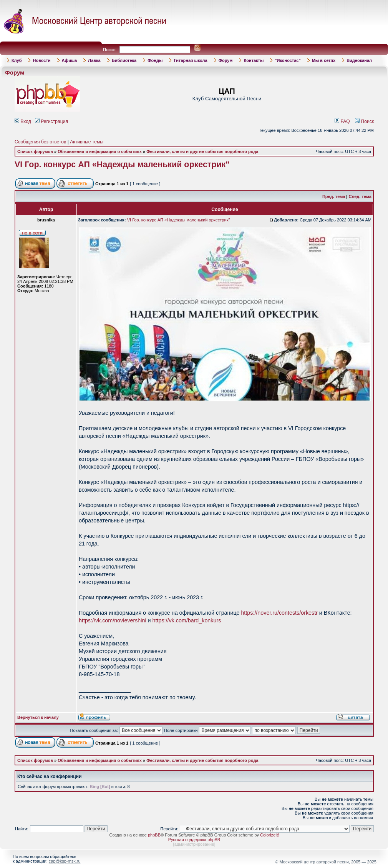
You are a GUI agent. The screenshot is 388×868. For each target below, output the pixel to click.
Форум (226, 60)
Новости (41, 60)
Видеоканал (359, 60)
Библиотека (124, 60)
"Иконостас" (288, 60)
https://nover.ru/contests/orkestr (279, 613)
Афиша (70, 60)
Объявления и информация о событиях (100, 151)
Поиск (364, 121)
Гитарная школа (190, 60)
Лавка (94, 60)
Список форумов (35, 151)
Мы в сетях (324, 60)
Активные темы (87, 142)
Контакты (254, 60)
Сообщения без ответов (40, 142)
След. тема (360, 196)
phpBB (154, 835)
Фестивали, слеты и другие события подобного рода (202, 151)
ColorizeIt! (270, 835)
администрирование (194, 844)
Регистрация (51, 121)
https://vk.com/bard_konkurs (187, 620)
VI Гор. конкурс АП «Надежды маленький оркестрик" (122, 165)
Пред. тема (334, 196)
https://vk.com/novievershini (113, 620)
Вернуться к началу (38, 717)
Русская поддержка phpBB (194, 840)
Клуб (17, 60)
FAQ (342, 121)
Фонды (155, 60)
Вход (23, 121)
